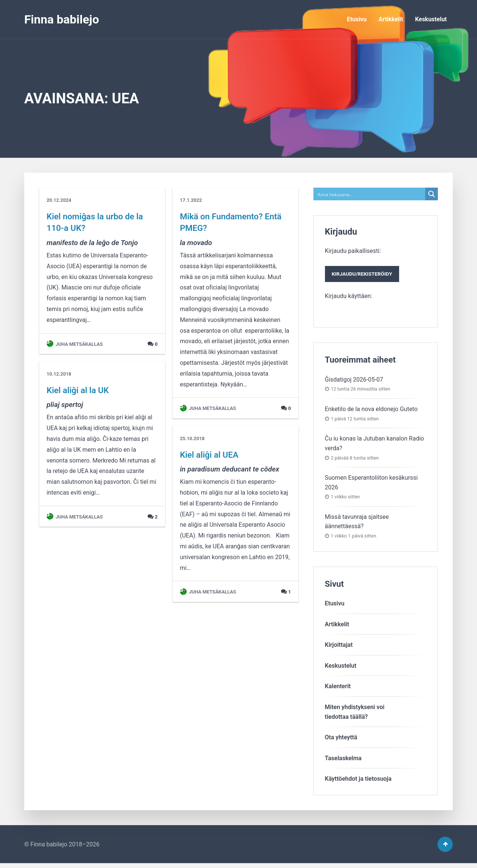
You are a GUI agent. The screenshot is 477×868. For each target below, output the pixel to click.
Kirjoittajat (339, 647)
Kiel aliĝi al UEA (209, 455)
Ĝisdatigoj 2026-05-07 (354, 382)
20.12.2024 (59, 200)
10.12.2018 (59, 374)
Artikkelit (391, 19)
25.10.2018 (192, 438)
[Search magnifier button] (432, 194)
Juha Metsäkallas (75, 344)
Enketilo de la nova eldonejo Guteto (371, 411)
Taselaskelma (343, 760)
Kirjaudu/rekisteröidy (365, 275)
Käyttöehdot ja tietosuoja (358, 781)
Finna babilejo (62, 19)
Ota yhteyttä (341, 739)
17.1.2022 (191, 200)
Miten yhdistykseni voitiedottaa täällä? (355, 714)
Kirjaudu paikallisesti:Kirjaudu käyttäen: (365, 275)
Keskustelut (431, 19)
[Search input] (370, 194)
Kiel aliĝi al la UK (78, 390)
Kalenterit (338, 689)
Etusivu (357, 19)
